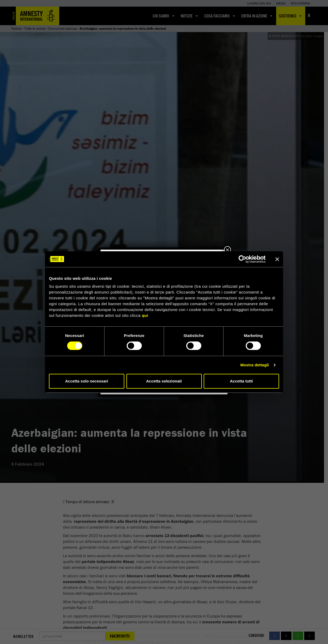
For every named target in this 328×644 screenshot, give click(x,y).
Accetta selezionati (164, 381)
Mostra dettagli (254, 365)
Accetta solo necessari (87, 381)
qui (145, 315)
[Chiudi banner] (277, 259)
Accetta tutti (241, 381)
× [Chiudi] (227, 250)
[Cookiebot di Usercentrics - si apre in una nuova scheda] (242, 259)
